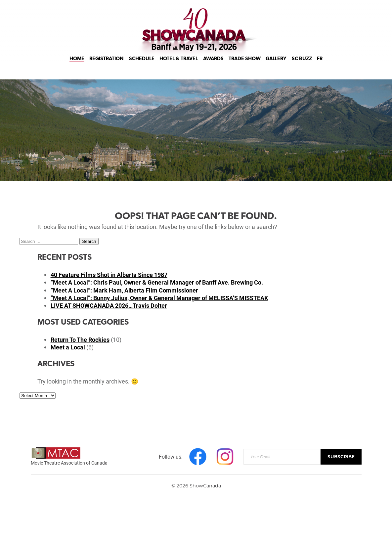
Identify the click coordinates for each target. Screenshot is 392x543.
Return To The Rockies (80, 339)
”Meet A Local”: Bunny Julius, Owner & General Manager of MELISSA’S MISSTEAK (159, 298)
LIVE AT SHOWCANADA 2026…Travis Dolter (109, 305)
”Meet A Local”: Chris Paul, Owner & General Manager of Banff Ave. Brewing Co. (157, 282)
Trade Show (245, 67)
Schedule (142, 67)
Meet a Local (68, 347)
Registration (107, 67)
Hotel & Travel (179, 67)
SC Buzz (302, 67)
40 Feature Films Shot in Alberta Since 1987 (109, 275)
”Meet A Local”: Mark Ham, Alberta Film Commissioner (124, 290)
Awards (213, 67)
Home (77, 67)
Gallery (276, 67)
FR (320, 67)
